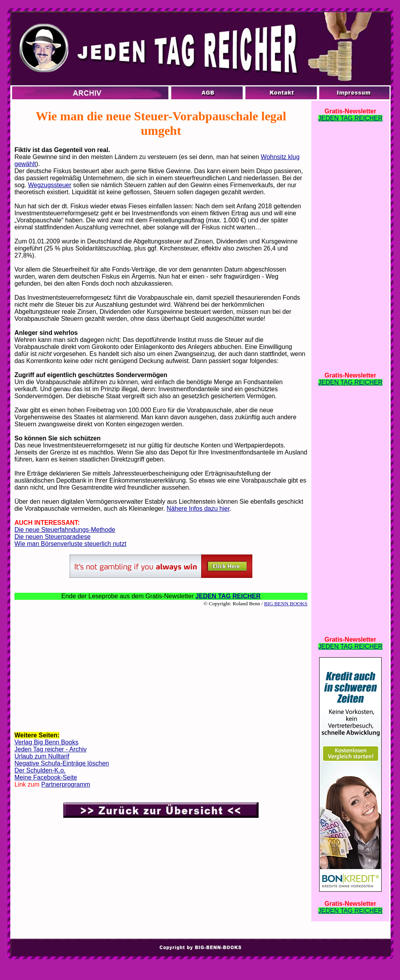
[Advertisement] (161, 669)
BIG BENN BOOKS (286, 604)
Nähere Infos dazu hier (198, 509)
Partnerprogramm (65, 784)
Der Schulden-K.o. (40, 770)
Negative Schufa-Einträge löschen (62, 763)
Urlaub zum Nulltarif (42, 756)
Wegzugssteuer (50, 185)
